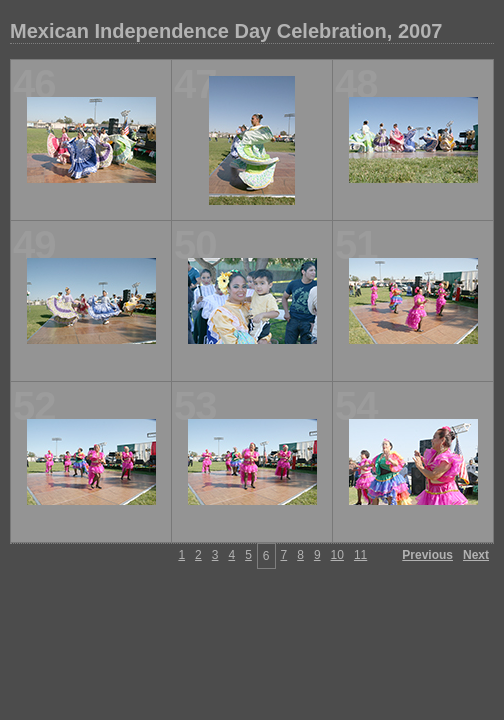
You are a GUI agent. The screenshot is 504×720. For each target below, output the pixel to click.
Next (476, 555)
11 (360, 555)
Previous (427, 555)
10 (337, 555)
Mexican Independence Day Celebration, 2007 (226, 31)
